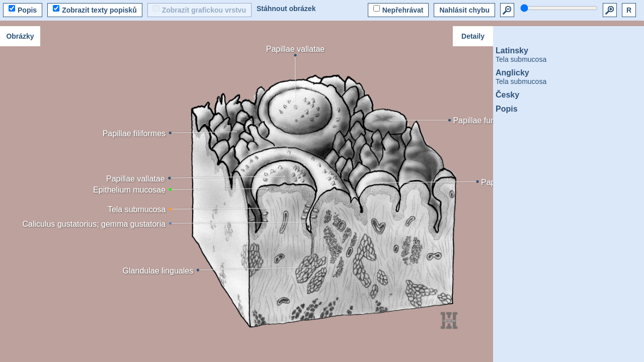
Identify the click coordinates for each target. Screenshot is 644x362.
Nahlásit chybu (464, 10)
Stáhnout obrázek (286, 9)
